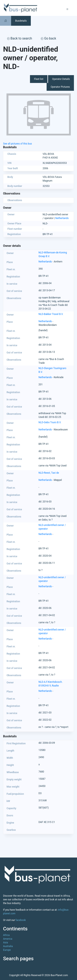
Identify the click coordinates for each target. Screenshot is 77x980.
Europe (7, 950)
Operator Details (61, 79)
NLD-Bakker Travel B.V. (51, 314)
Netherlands (62, 218)
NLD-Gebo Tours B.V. (50, 422)
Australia (8, 946)
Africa (6, 935)
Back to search (20, 38)
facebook (21, 920)
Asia (5, 943)
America (8, 939)
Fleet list (39, 79)
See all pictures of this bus (17, 144)
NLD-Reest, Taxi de (49, 473)
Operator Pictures (60, 87)
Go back (48, 38)
